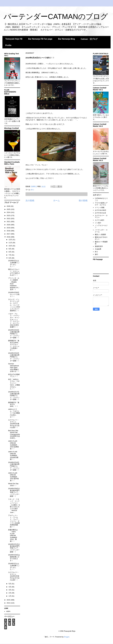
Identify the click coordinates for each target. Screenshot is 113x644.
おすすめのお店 (100, 213)
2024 (9, 212)
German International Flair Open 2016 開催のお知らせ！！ (14, 368)
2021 (9, 222)
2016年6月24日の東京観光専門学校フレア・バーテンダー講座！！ (14, 334)
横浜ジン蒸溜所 (100, 234)
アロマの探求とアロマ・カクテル (101, 204)
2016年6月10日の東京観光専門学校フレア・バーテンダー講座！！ (14, 466)
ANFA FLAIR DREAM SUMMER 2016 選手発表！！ (13, 477)
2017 (9, 234)
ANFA (8, 611)
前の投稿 (83, 201)
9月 (10, 249)
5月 (10, 584)
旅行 (96, 254)
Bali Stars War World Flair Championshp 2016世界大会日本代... (14, 434)
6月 (10, 258)
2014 (9, 603)
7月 (10, 255)
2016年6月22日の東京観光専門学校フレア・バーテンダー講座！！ (14, 357)
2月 (10, 593)
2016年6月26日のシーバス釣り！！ (14, 294)
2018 (9, 231)
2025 (9, 209)
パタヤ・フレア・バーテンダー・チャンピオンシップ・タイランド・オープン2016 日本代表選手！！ (14, 320)
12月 (11, 240)
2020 (9, 225)
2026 (9, 206)
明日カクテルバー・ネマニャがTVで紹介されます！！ (14, 272)
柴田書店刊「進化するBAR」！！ (14, 404)
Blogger (67, 637)
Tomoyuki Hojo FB (14, 39)
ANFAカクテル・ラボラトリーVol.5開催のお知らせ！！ (14, 413)
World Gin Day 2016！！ (13, 485)
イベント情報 (100, 208)
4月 (10, 587)
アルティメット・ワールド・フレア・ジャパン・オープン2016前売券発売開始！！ (14, 521)
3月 (10, 590)
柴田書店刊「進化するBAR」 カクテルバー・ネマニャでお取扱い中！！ (14, 345)
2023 (9, 215)
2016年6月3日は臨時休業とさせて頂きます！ (14, 558)
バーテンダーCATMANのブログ (56, 17)
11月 (11, 243)
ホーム (56, 201)
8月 (10, 252)
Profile (8, 45)
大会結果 (98, 249)
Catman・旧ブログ (89, 39)
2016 (9, 237)
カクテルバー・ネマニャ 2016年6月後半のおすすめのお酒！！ (14, 424)
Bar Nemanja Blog (66, 39)
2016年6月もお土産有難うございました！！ (14, 263)
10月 (11, 246)
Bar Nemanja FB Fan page (40, 39)
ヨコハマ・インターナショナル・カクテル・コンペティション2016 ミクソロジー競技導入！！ (14, 305)
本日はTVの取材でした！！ (14, 375)
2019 (9, 228)
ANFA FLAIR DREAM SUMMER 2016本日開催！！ (13, 455)
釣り (33, 190)
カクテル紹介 (100, 220)
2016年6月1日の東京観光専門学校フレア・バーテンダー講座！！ (14, 548)
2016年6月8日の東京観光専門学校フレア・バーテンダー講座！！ (14, 492)
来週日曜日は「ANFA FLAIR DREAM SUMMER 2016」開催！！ (13, 535)
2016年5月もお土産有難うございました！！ (14, 566)
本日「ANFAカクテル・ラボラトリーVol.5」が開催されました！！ (14, 384)
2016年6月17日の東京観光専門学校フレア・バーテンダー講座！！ (14, 396)
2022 (9, 219)
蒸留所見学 (99, 246)
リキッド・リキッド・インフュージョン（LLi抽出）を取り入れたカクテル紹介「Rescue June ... (14, 506)
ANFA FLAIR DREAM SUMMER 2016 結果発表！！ (13, 445)
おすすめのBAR (100, 210)
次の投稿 (30, 201)
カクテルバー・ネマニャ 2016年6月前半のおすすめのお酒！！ (14, 576)
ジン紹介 (98, 223)
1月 (10, 596)
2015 (9, 600)
